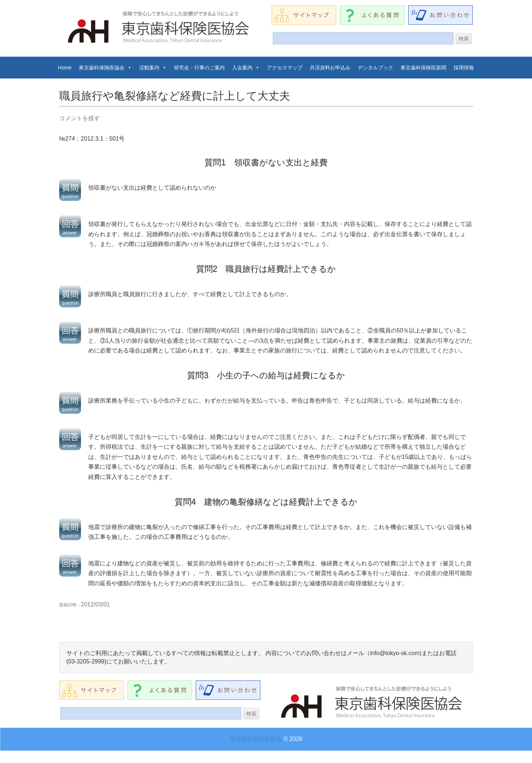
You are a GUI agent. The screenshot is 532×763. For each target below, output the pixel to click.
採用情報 (464, 68)
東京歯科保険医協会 (105, 68)
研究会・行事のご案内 (199, 68)
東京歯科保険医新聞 (423, 68)
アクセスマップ (285, 68)
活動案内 (153, 68)
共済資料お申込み (330, 68)
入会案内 (246, 68)
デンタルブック (375, 68)
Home (65, 68)
